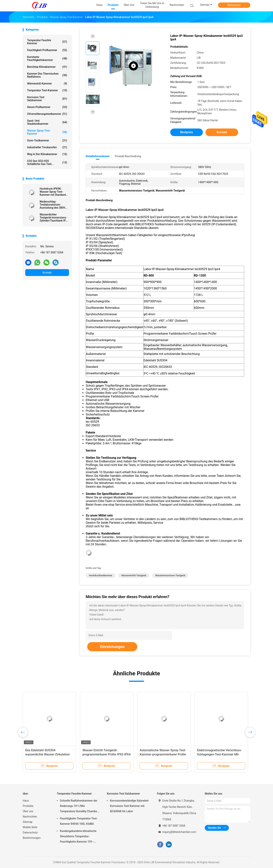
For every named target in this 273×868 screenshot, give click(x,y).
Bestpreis (187, 132)
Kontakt (47, 273)
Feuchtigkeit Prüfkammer (47, 50)
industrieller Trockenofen (47, 147)
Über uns (28, 811)
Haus (26, 801)
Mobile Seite (30, 827)
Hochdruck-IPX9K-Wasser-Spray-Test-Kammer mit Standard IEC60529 (53, 192)
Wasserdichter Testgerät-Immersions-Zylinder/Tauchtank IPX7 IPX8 (54, 218)
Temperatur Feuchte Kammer (47, 42)
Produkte (28, 806)
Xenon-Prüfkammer (47, 107)
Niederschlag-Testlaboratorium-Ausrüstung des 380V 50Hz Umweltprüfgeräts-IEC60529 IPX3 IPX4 (54, 205)
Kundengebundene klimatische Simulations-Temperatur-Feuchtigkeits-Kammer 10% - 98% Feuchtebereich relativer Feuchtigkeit (78, 837)
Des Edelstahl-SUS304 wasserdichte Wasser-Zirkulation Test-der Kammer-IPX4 (47, 754)
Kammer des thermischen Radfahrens (47, 75)
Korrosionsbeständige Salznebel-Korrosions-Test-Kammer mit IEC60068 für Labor (130, 806)
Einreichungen (112, 647)
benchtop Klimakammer (47, 67)
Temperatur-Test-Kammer (47, 90)
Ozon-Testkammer (47, 140)
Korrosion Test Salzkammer (47, 99)
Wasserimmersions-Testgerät (170, 576)
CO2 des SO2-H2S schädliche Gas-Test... (47, 162)
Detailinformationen (98, 156)
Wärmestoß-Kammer (47, 84)
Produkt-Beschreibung (128, 156)
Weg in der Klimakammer (47, 154)
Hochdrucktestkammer (101, 576)
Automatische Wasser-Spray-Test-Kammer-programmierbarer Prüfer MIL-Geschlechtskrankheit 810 (163, 754)
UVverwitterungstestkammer (47, 114)
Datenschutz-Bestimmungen (32, 835)
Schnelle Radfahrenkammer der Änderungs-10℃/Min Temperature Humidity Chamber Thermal (79, 807)
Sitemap (28, 822)
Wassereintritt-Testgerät (134, 576)
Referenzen (234, 5)
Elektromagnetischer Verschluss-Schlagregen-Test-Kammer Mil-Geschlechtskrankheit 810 (219, 754)
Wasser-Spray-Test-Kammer (47, 132)
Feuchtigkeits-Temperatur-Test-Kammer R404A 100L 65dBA (79, 821)
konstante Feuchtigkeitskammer (47, 58)
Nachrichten (30, 817)
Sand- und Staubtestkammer (47, 122)
